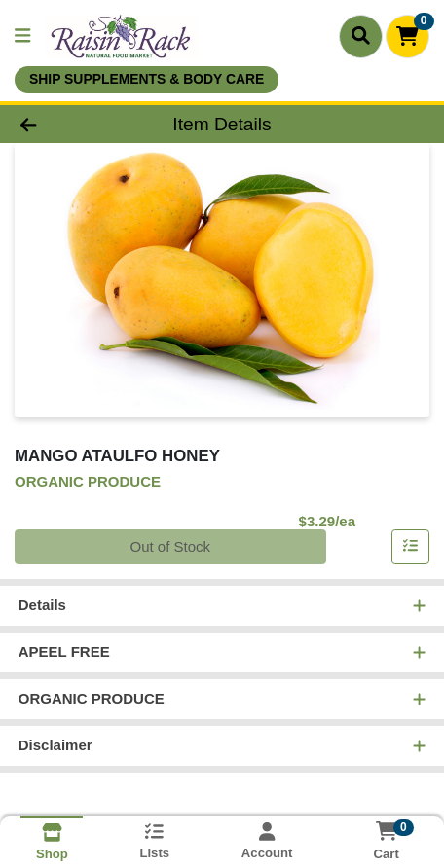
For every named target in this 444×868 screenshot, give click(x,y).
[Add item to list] (411, 547)
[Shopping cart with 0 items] (407, 36)
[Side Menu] (22, 36)
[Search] (361, 36)
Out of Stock (170, 546)
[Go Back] (67, 124)
